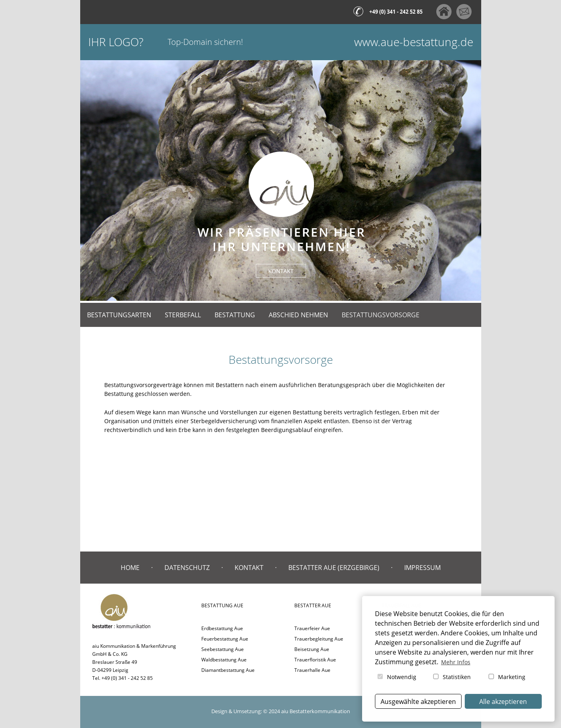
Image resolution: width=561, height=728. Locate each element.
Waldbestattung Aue (224, 660)
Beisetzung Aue (312, 649)
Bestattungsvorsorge (381, 315)
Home (130, 568)
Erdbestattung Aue (222, 628)
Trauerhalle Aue (312, 670)
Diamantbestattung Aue (228, 670)
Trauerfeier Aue (312, 628)
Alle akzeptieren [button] (503, 702)
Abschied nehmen (298, 315)
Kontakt (249, 568)
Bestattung (235, 315)
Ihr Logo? (116, 42)
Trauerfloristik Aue (315, 660)
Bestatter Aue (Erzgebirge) (334, 568)
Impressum (422, 568)
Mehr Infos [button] (456, 662)
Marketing (506, 677)
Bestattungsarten (119, 315)
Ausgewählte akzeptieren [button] (418, 702)
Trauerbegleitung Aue (319, 639)
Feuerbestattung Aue (225, 639)
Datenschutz (187, 568)
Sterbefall (183, 315)
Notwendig (396, 677)
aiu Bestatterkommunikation (316, 711)
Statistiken (451, 677)
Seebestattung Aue (223, 649)
